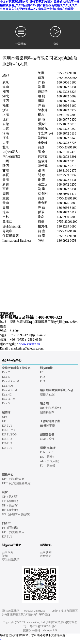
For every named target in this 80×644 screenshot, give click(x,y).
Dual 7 (6, 372)
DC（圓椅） (48, 457)
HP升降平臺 (48, 426)
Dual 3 (6, 403)
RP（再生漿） (11, 510)
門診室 (6, 523)
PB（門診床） (11, 528)
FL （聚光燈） (49, 466)
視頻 (5, 556)
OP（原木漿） (11, 497)
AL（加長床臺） (51, 461)
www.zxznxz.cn (30, 344)
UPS (5, 417)
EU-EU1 (7, 426)
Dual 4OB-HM (11, 381)
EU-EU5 (7, 443)
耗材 (5, 492)
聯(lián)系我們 (11, 560)
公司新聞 (46, 552)
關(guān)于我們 (12, 545)
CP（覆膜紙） (11, 501)
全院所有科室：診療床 (16, 368)
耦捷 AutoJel (48, 395)
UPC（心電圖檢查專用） (18, 483)
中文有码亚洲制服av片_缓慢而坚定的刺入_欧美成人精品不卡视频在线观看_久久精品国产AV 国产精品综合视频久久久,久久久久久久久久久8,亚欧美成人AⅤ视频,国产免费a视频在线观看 (40, 5)
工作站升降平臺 (50, 421)
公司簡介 (8, 552)
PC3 (43, 381)
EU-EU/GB (47, 452)
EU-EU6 (7, 448)
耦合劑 (44, 403)
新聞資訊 (46, 545)
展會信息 (46, 556)
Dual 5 (6, 377)
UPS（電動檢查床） (15, 479)
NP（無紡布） (11, 506)
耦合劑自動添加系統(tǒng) (57, 390)
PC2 (43, 377)
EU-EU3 (7, 439)
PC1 (43, 372)
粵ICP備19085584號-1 (43, 626)
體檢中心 (8, 474)
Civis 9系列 (47, 439)
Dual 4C (7, 395)
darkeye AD (50, 630)
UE (4, 421)
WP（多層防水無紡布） (17, 514)
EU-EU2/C (8, 430)
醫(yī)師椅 (46, 368)
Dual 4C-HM (10, 390)
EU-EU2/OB (9, 435)
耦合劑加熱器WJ (51, 408)
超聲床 (6, 412)
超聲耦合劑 (47, 412)
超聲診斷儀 (47, 435)
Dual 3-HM (9, 399)
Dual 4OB (8, 386)
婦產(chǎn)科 (48, 448)
